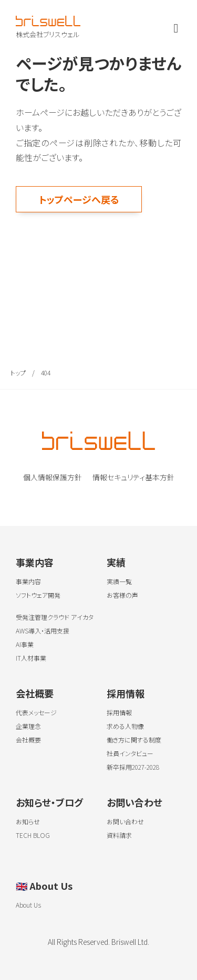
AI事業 (25, 644)
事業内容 (35, 562)
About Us (44, 886)
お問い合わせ (134, 802)
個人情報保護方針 (53, 477)
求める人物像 (125, 726)
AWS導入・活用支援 (43, 631)
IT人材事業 (31, 658)
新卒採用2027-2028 (133, 767)
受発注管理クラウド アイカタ (55, 617)
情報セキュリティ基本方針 (133, 477)
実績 (116, 562)
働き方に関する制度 (134, 740)
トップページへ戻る (79, 199)
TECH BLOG (33, 835)
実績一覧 (119, 581)
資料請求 (119, 835)
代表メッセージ (36, 712)
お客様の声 (122, 595)
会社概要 (35, 693)
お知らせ (28, 821)
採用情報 (126, 693)
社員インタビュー (130, 753)
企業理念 (28, 726)
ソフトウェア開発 (38, 595)
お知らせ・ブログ (49, 802)
